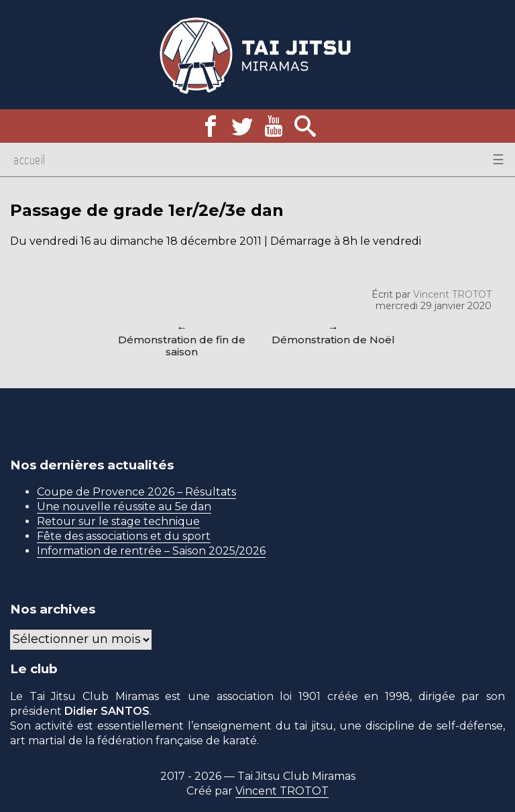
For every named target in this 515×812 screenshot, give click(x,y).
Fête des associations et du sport (124, 536)
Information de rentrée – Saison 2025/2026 (151, 551)
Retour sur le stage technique (118, 521)
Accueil (30, 160)
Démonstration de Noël (333, 340)
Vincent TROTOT (452, 294)
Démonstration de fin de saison (182, 346)
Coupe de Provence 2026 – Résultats (136, 492)
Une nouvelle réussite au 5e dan (124, 507)
